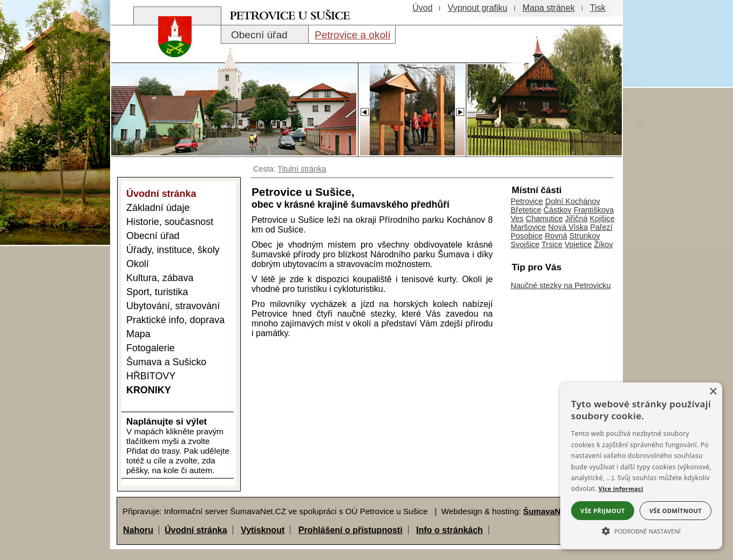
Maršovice (528, 227)
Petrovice (527, 201)
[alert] (641, 466)
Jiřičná (576, 218)
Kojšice (602, 218)
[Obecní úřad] (265, 35)
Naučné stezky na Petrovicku (561, 285)
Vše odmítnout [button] (676, 511)
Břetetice (526, 210)
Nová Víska (568, 227)
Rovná (556, 236)
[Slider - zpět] (364, 109)
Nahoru (138, 530)
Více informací (621, 489)
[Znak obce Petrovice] (169, 51)
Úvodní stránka (196, 530)
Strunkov (585, 236)
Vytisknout (263, 530)
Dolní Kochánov (573, 201)
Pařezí (601, 227)
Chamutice (544, 218)
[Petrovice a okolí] (352, 35)
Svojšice (525, 244)
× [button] (713, 392)
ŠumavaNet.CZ (552, 511)
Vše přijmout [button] (602, 511)
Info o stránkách (450, 530)
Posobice (527, 236)
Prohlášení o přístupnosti (351, 530)
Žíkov (603, 244)
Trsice (552, 244)
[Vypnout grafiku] (477, 8)
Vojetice (578, 244)
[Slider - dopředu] (460, 109)
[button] (641, 530)
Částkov (558, 210)
